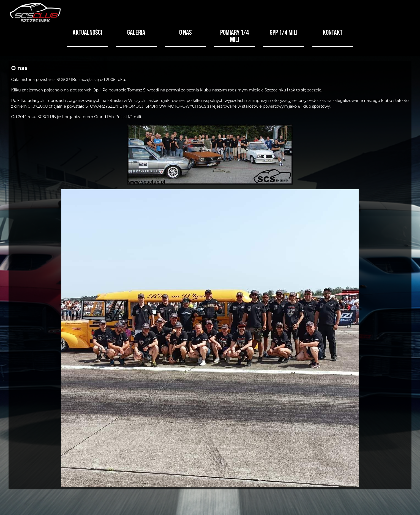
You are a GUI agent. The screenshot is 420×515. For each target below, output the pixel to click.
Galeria (136, 32)
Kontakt (333, 32)
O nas (186, 32)
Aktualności (87, 32)
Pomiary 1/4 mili (234, 35)
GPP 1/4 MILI (284, 32)
